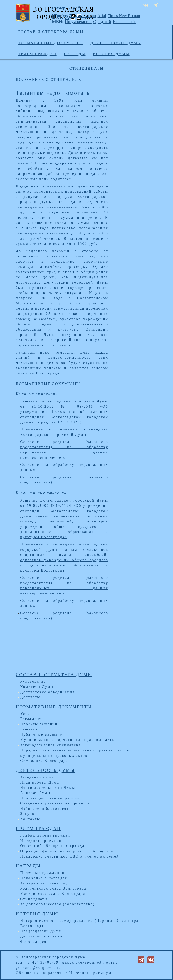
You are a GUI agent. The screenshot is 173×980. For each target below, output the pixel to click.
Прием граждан (37, 54)
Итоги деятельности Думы (48, 787)
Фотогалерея (33, 941)
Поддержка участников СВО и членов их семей (70, 856)
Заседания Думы (37, 777)
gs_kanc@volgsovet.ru (38, 968)
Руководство (33, 681)
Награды (75, 54)
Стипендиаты (34, 899)
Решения (29, 729)
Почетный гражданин (42, 873)
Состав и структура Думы (51, 32)
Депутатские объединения (47, 692)
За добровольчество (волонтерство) (58, 904)
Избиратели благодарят (45, 808)
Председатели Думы (41, 931)
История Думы (111, 54)
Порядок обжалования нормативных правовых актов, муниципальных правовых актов (76, 753)
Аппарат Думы (35, 793)
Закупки (29, 814)
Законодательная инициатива (51, 745)
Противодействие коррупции (50, 798)
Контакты (30, 819)
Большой (124, 22)
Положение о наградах (44, 878)
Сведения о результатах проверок (55, 803)
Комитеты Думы (37, 687)
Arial (102, 16)
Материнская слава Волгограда (53, 894)
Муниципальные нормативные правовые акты (68, 740)
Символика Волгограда (44, 761)
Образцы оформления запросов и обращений (67, 851)
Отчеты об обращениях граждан (54, 846)
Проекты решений (39, 724)
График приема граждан (45, 835)
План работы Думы (40, 782)
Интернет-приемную (90, 973)
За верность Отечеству (44, 883)
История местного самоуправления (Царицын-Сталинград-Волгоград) (82, 923)
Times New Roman (124, 16)
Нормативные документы (50, 43)
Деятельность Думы (116, 43)
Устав (26, 713)
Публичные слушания (43, 734)
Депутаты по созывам (43, 936)
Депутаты (30, 697)
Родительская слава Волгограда (53, 888)
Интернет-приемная (41, 841)
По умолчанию (83, 16)
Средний (102, 22)
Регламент (31, 719)
